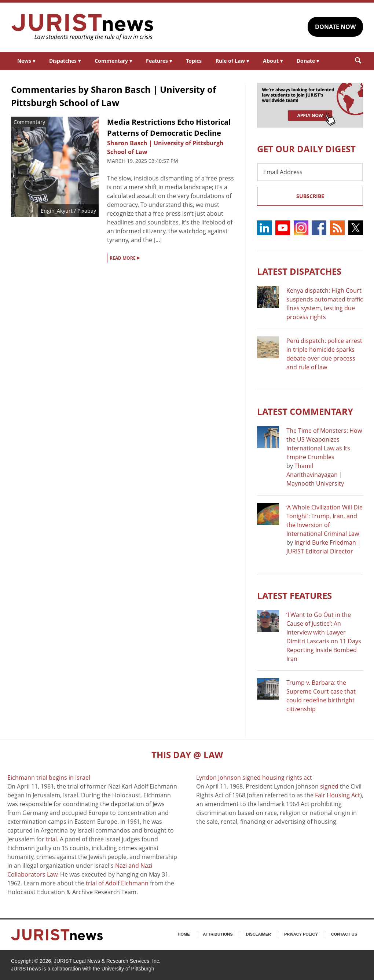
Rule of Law (232, 61)
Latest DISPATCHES (299, 271)
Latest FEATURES (294, 595)
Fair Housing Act (338, 795)
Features (159, 61)
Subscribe (310, 196)
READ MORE (125, 257)
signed (329, 786)
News (26, 61)
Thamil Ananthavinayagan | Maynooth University (315, 475)
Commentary (113, 61)
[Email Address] (310, 172)
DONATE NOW (335, 27)
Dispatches (65, 61)
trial (51, 839)
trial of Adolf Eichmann (117, 883)
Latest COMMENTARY (305, 411)
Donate (308, 61)
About (273, 61)
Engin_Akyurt (57, 211)
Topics (194, 61)
